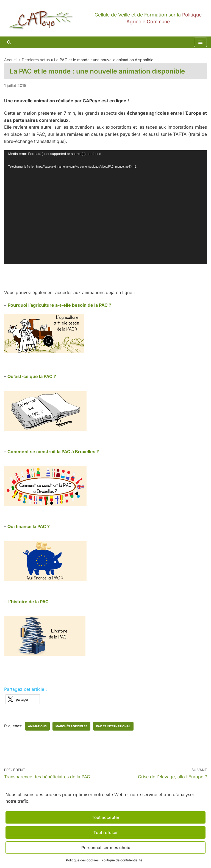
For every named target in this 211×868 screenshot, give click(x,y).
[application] (105, 207)
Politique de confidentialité (122, 860)
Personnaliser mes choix (106, 848)
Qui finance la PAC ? (29, 526)
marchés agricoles (71, 726)
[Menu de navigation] (200, 42)
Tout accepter (106, 817)
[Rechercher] (9, 42)
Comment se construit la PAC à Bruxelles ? (53, 452)
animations (37, 726)
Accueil (11, 60)
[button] (23, 699)
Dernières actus (36, 60)
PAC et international (113, 726)
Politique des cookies (82, 860)
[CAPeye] (105, 18)
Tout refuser (106, 832)
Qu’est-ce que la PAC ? (32, 376)
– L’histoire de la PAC (26, 602)
